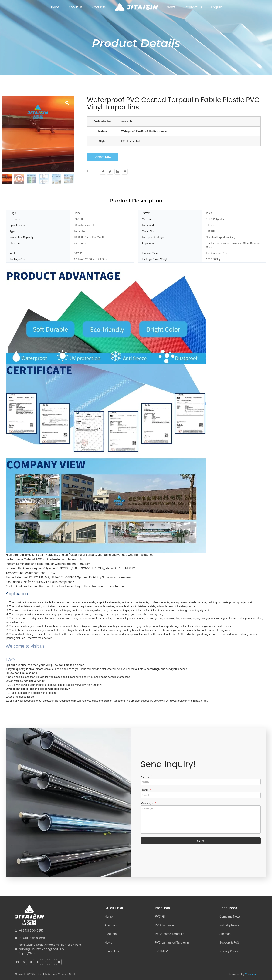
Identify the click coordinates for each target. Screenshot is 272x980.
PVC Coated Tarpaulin (170, 934)
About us (75, 7)
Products (99, 7)
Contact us (193, 7)
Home (54, 7)
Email (145, 790)
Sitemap (225, 934)
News (171, 7)
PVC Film (161, 916)
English (217, 7)
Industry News (229, 925)
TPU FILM (161, 951)
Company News (230, 916)
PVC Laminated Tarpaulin (172, 943)
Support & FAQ (229, 943)
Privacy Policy (229, 951)
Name (145, 777)
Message (147, 803)
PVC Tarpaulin (164, 925)
